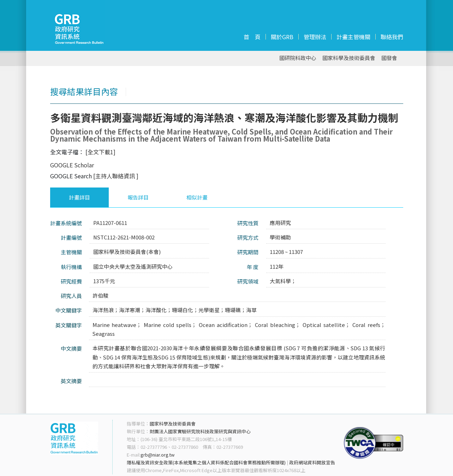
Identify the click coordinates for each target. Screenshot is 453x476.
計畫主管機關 (353, 37)
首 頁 (252, 37)
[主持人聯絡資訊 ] (116, 176)
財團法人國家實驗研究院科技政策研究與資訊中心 (200, 431)
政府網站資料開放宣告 (312, 462)
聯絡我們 (392, 37)
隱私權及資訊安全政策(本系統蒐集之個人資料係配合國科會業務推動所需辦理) (206, 462)
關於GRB (282, 37)
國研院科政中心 (298, 58)
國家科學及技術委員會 (349, 58)
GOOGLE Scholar (72, 165)
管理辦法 (315, 37)
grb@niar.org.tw (157, 455)
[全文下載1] (100, 152)
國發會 (389, 58)
